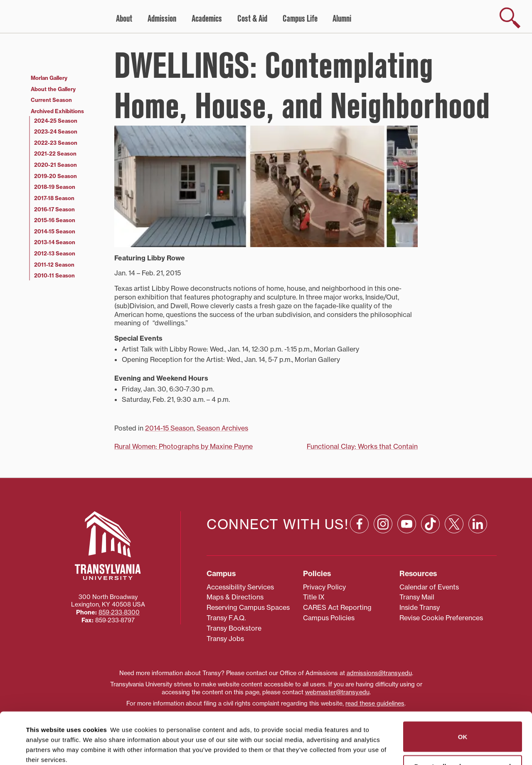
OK (463, 685)
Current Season (51, 100)
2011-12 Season (54, 265)
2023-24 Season (56, 131)
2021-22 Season (55, 153)
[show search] (510, 18)
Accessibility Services (240, 587)
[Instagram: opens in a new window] (383, 524)
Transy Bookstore (234, 628)
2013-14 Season (55, 242)
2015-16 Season (55, 220)
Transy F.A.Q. (226, 618)
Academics (207, 19)
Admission (162, 19)
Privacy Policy (324, 587)
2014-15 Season (169, 428)
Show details (41, 749)
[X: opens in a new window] (454, 524)
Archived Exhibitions (57, 111)
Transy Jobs (225, 639)
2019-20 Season (55, 176)
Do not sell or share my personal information (463, 719)
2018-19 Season (55, 187)
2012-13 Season (55, 253)
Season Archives (222, 428)
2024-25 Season (56, 121)
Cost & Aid (252, 19)
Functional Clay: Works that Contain (362, 446)
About (124, 19)
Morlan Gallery (49, 78)
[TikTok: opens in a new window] (430, 524)
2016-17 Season (54, 209)
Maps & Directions (235, 597)
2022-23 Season (56, 143)
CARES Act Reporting (337, 607)
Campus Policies (329, 618)
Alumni (342, 19)
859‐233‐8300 (119, 612)
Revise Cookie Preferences (441, 618)
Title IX (314, 597)
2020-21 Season (55, 165)
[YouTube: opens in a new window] (407, 524)
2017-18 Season (54, 198)
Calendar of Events (429, 587)
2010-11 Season (54, 275)
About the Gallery (53, 89)
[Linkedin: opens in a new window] (478, 524)
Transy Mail (417, 597)
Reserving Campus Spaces (248, 607)
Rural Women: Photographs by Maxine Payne (183, 446)
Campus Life (300, 19)
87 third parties (91, 728)
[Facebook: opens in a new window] (359, 524)
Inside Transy (420, 607)
